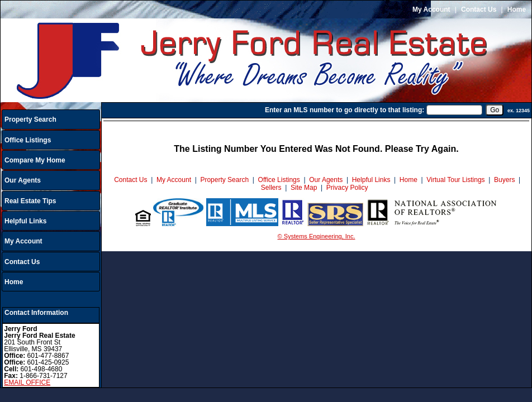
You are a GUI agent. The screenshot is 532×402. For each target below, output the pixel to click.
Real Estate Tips (30, 201)
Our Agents (23, 180)
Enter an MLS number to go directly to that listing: (345, 110)
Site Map (304, 188)
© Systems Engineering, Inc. (317, 236)
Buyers (504, 180)
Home (517, 9)
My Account (431, 9)
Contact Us (479, 9)
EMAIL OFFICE (27, 382)
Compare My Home (35, 160)
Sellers (271, 188)
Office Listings (28, 140)
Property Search (30, 119)
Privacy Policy (347, 188)
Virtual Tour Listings (455, 180)
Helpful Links (25, 221)
